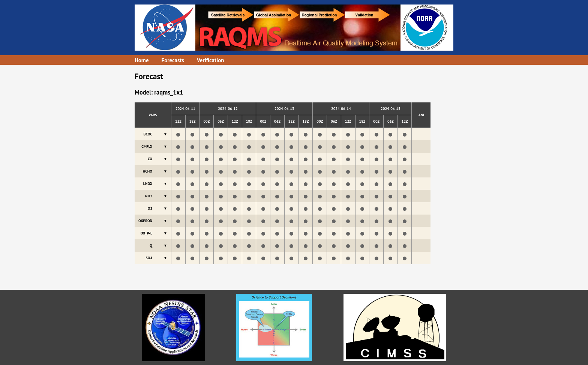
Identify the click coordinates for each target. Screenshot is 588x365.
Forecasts (173, 60)
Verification (211, 60)
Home (142, 60)
